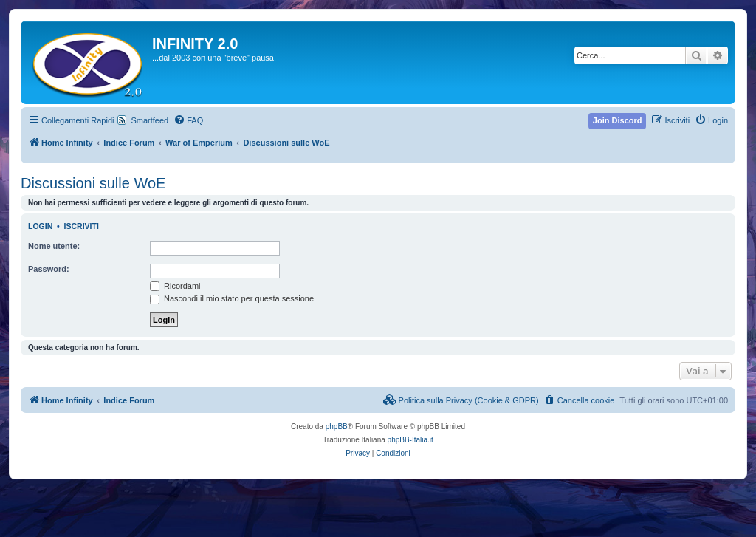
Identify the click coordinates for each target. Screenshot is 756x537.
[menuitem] (188, 120)
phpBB (337, 427)
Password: (49, 269)
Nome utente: (54, 246)
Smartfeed (150, 120)
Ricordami (175, 286)
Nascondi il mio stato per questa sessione (232, 298)
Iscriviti (82, 226)
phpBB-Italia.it (410, 440)
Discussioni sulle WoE (93, 183)
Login (40, 226)
